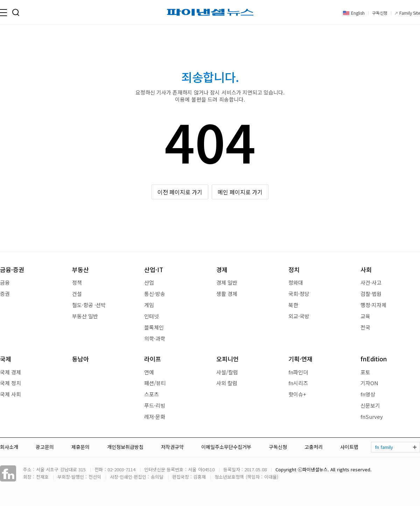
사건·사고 (371, 282)
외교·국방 (299, 316)
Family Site (410, 13)
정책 (77, 282)
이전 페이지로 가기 (180, 192)
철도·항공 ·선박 (89, 305)
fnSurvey (372, 417)
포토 (365, 372)
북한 (293, 305)
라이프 (153, 359)
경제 (222, 269)
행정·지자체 (373, 305)
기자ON (369, 383)
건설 (77, 294)
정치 (294, 269)
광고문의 (45, 447)
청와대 (296, 282)
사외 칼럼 (227, 383)
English (358, 13)
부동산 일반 (85, 316)
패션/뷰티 (155, 383)
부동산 (80, 269)
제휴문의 (80, 447)
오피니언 (227, 359)
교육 (365, 316)
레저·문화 (155, 417)
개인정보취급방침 (125, 447)
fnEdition (374, 359)
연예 (149, 372)
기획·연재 (300, 359)
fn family (384, 447)
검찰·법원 (371, 294)
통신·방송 (155, 294)
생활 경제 (227, 294)
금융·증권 (12, 269)
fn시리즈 (298, 383)
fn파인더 (298, 372)
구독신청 (380, 13)
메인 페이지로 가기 (240, 192)
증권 (5, 294)
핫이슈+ (297, 394)
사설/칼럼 (227, 372)
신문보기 (370, 405)
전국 (365, 327)
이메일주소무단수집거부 (226, 447)
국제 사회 (10, 394)
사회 (366, 269)
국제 (6, 359)
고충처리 (314, 447)
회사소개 (9, 447)
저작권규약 (172, 447)
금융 (5, 282)
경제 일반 (227, 282)
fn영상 (368, 394)
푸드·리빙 (155, 405)
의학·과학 (155, 338)
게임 (149, 305)
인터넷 (152, 316)
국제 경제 (10, 372)
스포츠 (152, 394)
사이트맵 (349, 447)
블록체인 (154, 327)
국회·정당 (299, 294)
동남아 (80, 359)
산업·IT (154, 269)
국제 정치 (10, 383)
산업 (149, 282)
